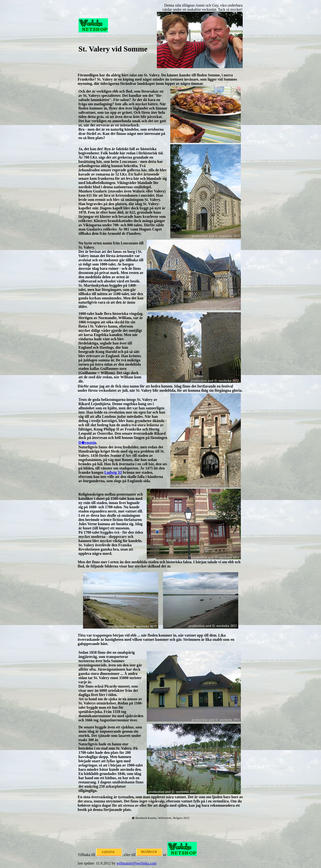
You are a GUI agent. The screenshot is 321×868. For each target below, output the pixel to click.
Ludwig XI (113, 472)
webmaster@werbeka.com (136, 863)
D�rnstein (87, 443)
